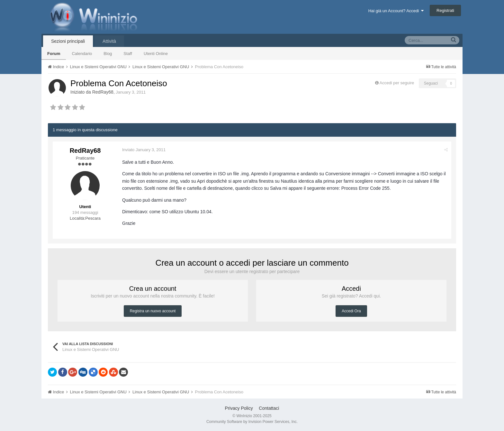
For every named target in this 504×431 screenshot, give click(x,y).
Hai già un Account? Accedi (396, 11)
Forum (54, 54)
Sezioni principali (68, 41)
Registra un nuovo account (153, 311)
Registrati (445, 10)
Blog (108, 54)
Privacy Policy (239, 408)
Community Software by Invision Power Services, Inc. (252, 422)
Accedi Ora (351, 311)
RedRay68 (103, 92)
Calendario (82, 54)
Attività (109, 41)
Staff (128, 54)
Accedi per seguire (397, 83)
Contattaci (269, 408)
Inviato (144, 150)
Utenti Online (156, 54)
